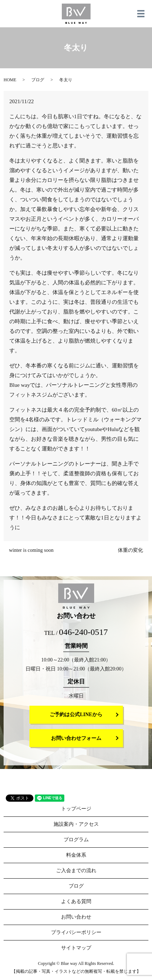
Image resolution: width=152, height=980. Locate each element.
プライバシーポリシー (76, 932)
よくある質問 (76, 901)
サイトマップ (76, 948)
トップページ (76, 809)
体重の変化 (130, 550)
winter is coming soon (31, 550)
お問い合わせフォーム (76, 738)
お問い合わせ (76, 917)
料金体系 (76, 855)
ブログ (38, 80)
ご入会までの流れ (76, 871)
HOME (10, 80)
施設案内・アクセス (76, 824)
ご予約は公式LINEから (76, 715)
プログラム (76, 840)
